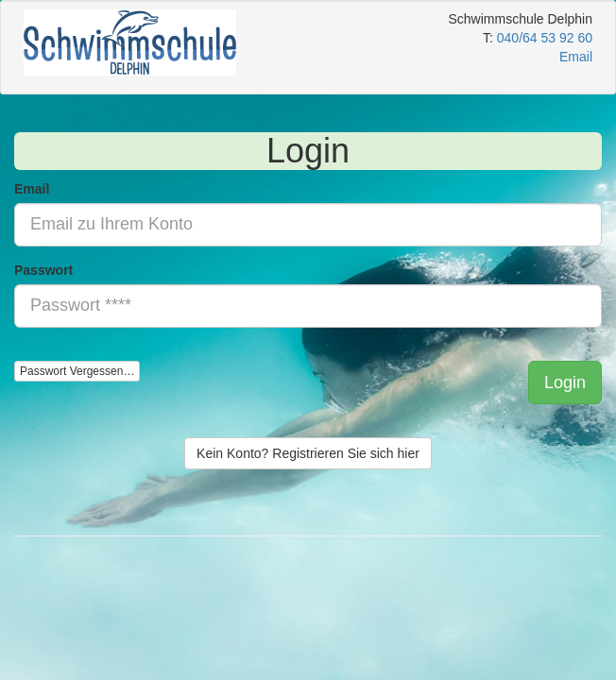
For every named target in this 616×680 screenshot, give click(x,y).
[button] (565, 382)
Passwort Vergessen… (77, 371)
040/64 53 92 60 (545, 38)
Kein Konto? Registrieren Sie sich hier (308, 453)
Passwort (43, 270)
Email (32, 189)
